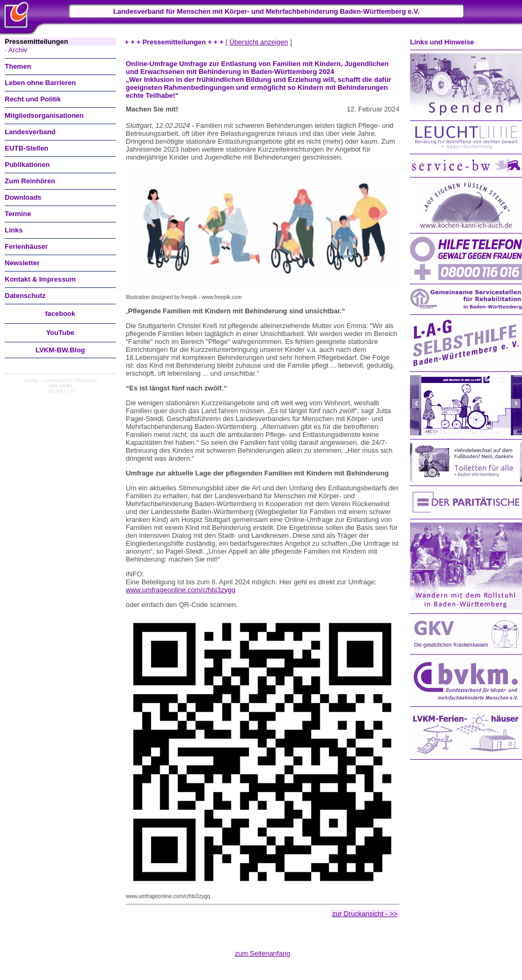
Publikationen (27, 165)
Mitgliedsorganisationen (44, 115)
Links (14, 230)
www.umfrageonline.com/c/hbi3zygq (180, 590)
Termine (18, 214)
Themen (18, 66)
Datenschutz (25, 296)
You (60, 333)
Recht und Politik (33, 99)
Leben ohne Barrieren (40, 83)
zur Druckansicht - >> (365, 914)
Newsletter (22, 263)
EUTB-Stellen (26, 148)
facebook (60, 314)
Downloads (23, 197)
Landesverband (30, 132)
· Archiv (16, 50)
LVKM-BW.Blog (60, 350)
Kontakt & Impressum (40, 279)
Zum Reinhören (30, 181)
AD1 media (60, 386)
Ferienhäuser (26, 246)
